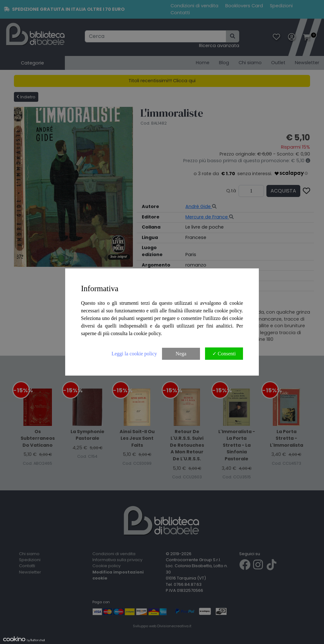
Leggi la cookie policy (134, 354)
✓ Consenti (224, 354)
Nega (181, 354)
